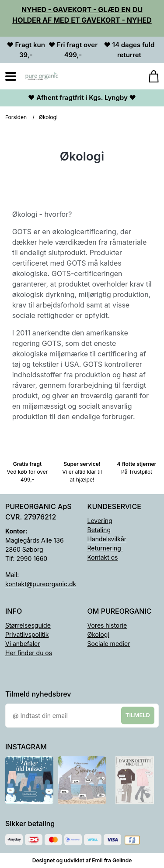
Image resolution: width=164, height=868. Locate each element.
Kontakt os (103, 557)
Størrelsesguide (28, 625)
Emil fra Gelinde (112, 860)
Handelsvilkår (107, 539)
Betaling (99, 530)
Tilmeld (138, 715)
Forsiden (16, 117)
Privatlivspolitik (27, 634)
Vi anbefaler (23, 644)
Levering (100, 521)
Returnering (105, 548)
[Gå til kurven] (149, 76)
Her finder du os (29, 653)
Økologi (98, 634)
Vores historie (107, 625)
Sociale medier (109, 644)
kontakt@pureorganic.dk (41, 584)
